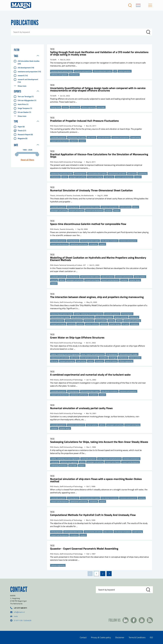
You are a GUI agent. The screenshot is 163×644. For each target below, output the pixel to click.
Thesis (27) (22, 130)
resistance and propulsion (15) (29, 71)
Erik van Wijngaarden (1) (27, 100)
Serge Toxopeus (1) (25, 108)
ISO (151, 637)
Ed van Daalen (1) (24, 112)
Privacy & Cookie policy (101, 637)
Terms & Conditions (137, 637)
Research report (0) (25, 134)
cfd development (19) (26, 68)
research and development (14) (28, 81)
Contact (83, 637)
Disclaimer (120, 637)
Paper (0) (21, 127)
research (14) (23, 75)
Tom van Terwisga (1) (26, 96)
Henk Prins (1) (23, 104)
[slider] (17, 154)
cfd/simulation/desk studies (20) (29, 62)
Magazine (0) (23, 138)
